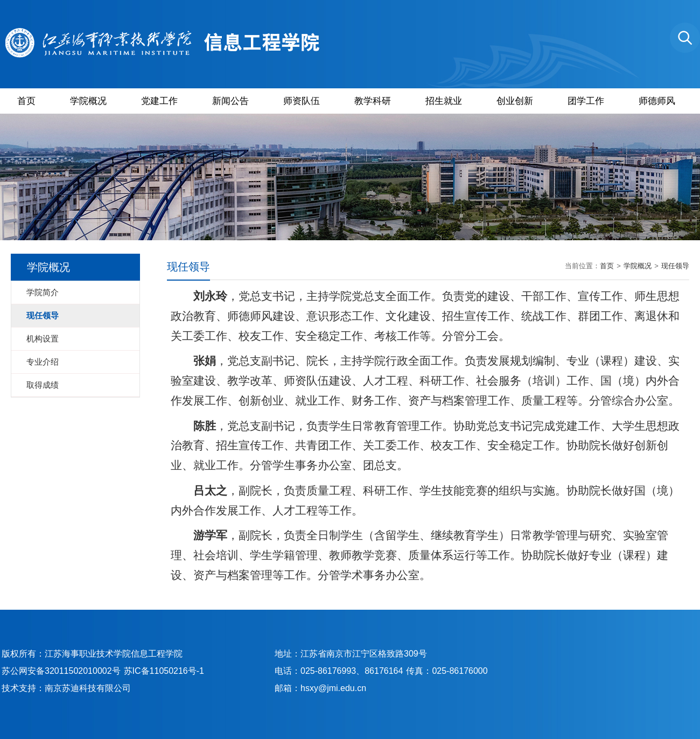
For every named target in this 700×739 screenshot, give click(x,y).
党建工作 (159, 101)
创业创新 (515, 101)
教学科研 (373, 101)
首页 (26, 101)
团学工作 (586, 101)
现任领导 (675, 266)
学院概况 (88, 101)
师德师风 (657, 101)
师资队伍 (302, 101)
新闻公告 (230, 101)
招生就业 (444, 101)
